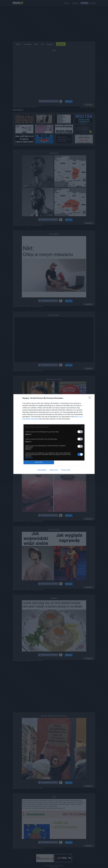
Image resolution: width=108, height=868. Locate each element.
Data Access (54, 470)
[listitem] (54, 427)
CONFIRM (39, 462)
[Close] (90, 398)
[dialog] (54, 434)
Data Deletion (42, 470)
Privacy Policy (66, 470)
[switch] (80, 432)
